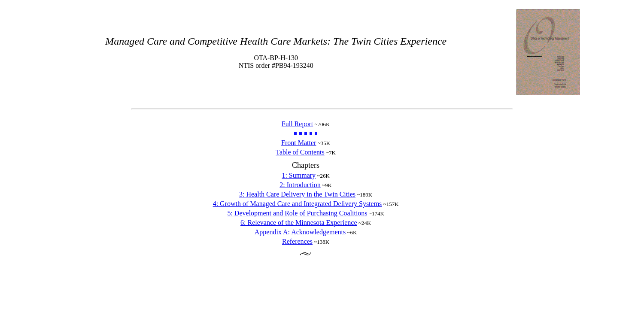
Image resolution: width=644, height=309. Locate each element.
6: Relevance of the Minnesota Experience (299, 223)
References (297, 241)
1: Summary (299, 175)
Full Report (297, 124)
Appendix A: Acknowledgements (300, 232)
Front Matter (299, 143)
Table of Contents (300, 152)
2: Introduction (300, 185)
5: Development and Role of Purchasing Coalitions (297, 213)
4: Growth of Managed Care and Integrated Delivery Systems (298, 204)
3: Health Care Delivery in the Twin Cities (297, 194)
